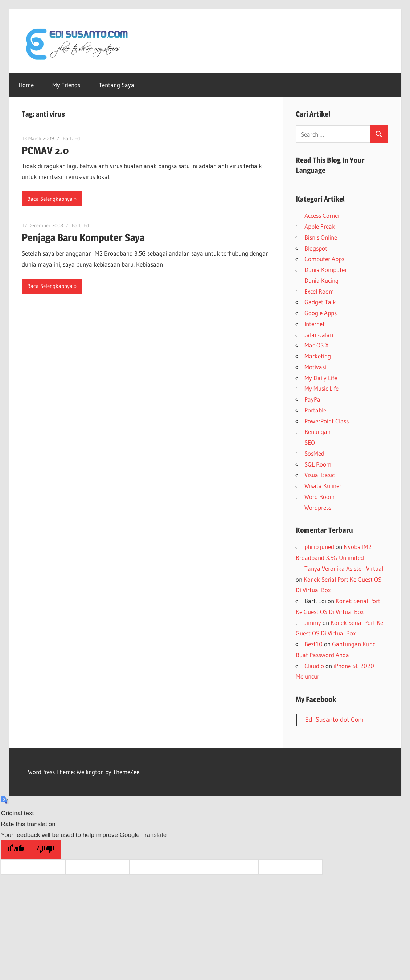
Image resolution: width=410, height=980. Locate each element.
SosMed (314, 453)
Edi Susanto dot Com (334, 720)
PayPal (313, 399)
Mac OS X (317, 345)
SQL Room (318, 464)
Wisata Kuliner (323, 486)
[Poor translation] (46, 850)
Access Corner (322, 215)
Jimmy (313, 623)
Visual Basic (319, 475)
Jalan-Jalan (319, 335)
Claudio (314, 666)
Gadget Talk (320, 302)
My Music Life (321, 388)
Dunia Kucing (321, 280)
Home (26, 85)
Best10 (313, 644)
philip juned (319, 547)
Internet (315, 324)
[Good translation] (16, 850)
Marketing (318, 356)
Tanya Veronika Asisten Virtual (344, 568)
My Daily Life (321, 378)
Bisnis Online (321, 237)
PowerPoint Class (327, 421)
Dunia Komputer (326, 270)
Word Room (319, 497)
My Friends (66, 85)
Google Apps (321, 313)
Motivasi (315, 367)
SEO (310, 442)
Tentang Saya (116, 85)
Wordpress (318, 507)
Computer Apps (324, 259)
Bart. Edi (72, 138)
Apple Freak (320, 226)
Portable (315, 410)
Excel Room (319, 291)
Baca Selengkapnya (50, 199)
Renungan (317, 432)
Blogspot (316, 248)
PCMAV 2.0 (45, 150)
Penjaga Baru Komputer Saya (83, 237)
